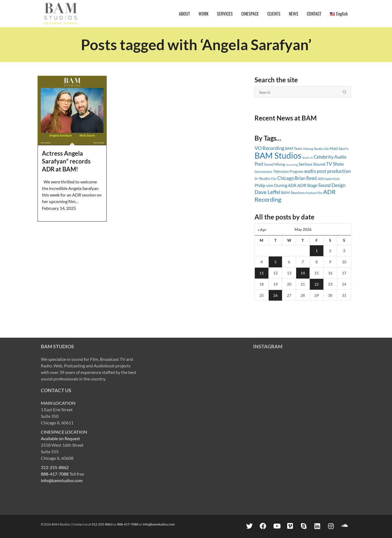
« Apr (262, 230)
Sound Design (332, 185)
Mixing (308, 149)
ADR (292, 185)
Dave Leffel (267, 192)
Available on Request (60, 438)
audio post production (327, 171)
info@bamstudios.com (62, 480)
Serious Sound (312, 164)
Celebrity (324, 157)
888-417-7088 (55, 474)
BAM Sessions (293, 193)
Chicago (286, 178)
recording (292, 165)
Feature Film (314, 193)
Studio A (307, 158)
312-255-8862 (55, 467)
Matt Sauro (339, 148)
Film (274, 179)
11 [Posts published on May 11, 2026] (262, 273)
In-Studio (262, 178)
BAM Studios (278, 155)
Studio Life (321, 149)
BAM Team (294, 149)
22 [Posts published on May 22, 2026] (317, 284)
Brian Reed (306, 178)
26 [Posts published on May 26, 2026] (275, 295)
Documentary (264, 172)
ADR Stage (307, 185)
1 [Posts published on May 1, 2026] (317, 251)
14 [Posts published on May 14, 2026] (303, 273)
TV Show (335, 164)
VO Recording (269, 148)
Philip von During (271, 185)
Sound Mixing (275, 164)
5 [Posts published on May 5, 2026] (275, 262)
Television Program (288, 171)
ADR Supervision (329, 179)
